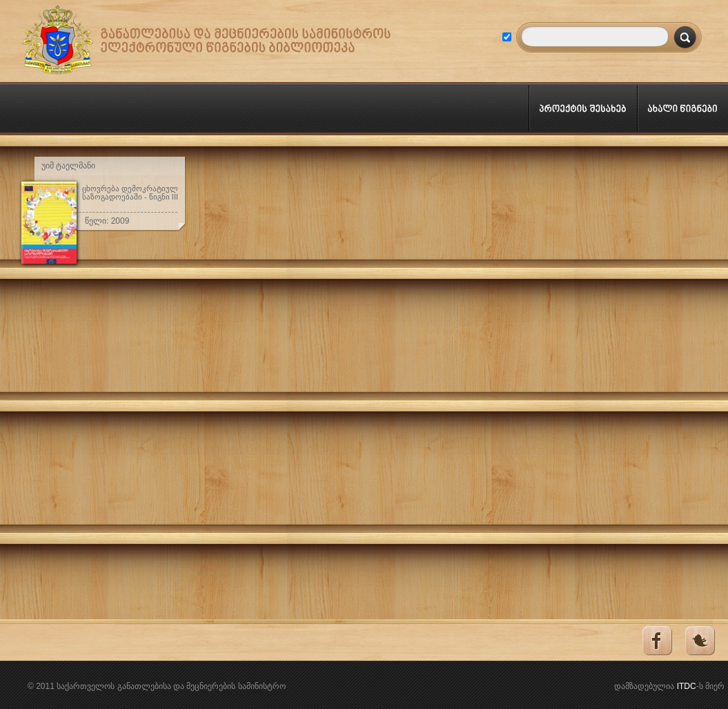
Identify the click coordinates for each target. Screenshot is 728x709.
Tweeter (699, 641)
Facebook (656, 641)
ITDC (687, 686)
